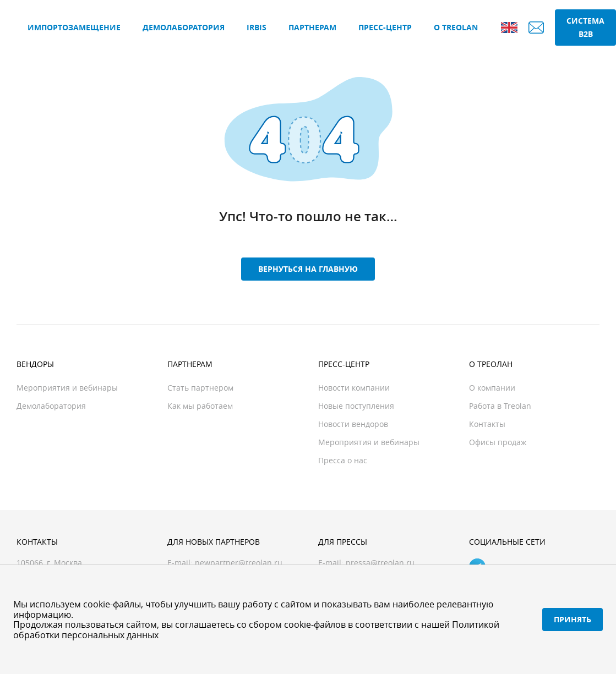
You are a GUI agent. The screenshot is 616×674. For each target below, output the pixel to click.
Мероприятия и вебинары (67, 388)
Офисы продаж (498, 442)
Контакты (487, 424)
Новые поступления (356, 406)
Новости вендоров (353, 424)
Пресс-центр (385, 27)
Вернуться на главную (308, 269)
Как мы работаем (200, 406)
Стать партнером (200, 388)
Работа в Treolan (500, 406)
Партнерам (312, 27)
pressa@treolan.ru (380, 563)
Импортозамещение (74, 27)
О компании (492, 388)
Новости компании (354, 388)
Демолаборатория (184, 27)
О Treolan (456, 27)
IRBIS (257, 27)
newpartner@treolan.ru (239, 563)
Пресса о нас (343, 460)
